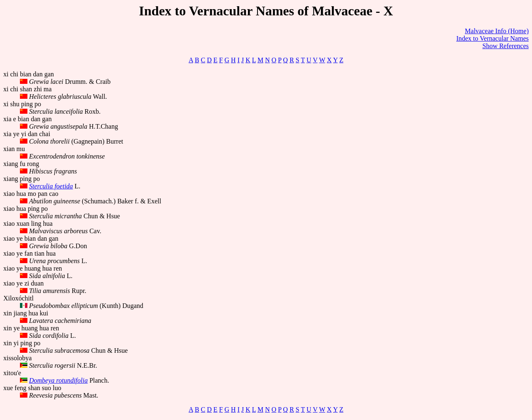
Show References (505, 46)
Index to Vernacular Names (493, 38)
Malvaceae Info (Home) (497, 31)
